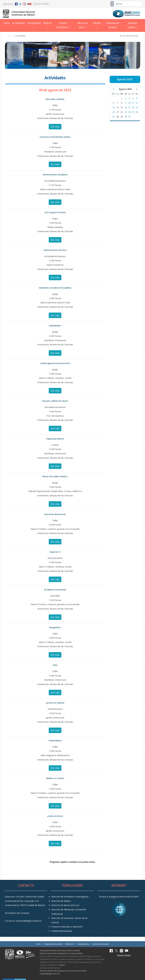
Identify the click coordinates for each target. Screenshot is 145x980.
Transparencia (83, 944)
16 (126, 107)
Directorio (70, 944)
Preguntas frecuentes (53, 944)
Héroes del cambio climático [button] (55, 476)
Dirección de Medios (61, 901)
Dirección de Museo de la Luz (65, 905)
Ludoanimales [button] (55, 326)
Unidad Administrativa (62, 931)
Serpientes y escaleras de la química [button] (55, 288)
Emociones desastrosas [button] (55, 514)
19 (137, 107)
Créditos (62, 965)
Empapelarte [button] (55, 627)
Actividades (19, 23)
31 (129, 117)
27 (113, 117)
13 (113, 107)
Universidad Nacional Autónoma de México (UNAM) (60, 951)
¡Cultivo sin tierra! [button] (55, 816)
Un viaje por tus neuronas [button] (55, 590)
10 (129, 103)
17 (129, 107)
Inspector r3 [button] (55, 552)
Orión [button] (55, 665)
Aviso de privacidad (101, 944)
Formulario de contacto (17, 913)
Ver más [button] (55, 127)
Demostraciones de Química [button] (55, 175)
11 (133, 103)
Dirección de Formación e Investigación (70, 897)
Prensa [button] (97, 23)
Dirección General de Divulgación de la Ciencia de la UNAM (63, 971)
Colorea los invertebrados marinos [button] (55, 137)
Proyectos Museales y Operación (67, 927)
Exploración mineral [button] (55, 439)
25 (133, 112)
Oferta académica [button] (62, 25)
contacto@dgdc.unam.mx (29, 921)
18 (133, 107)
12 (137, 103)
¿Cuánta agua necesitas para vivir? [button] (55, 363)
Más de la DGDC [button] (82, 25)
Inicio (7, 23)
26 (137, 112)
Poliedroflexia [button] (55, 741)
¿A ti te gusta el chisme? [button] (55, 212)
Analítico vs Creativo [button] (55, 778)
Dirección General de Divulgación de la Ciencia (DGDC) (61, 953)
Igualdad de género (113, 25)
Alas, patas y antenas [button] (55, 99)
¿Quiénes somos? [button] (132, 25)
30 (126, 117)
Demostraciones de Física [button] (55, 250)
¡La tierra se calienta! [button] (55, 703)
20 (113, 112)
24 (129, 112)
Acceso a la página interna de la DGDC (119, 897)
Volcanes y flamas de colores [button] (55, 401)
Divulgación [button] (34, 23)
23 (126, 112)
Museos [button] (47, 23)
